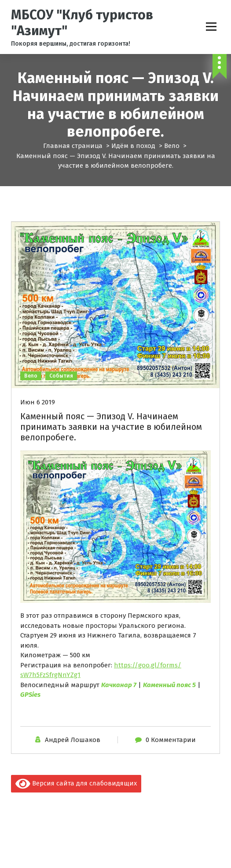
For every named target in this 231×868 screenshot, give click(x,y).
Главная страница (73, 146)
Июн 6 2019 (38, 402)
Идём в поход (133, 146)
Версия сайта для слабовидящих (76, 784)
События (61, 376)
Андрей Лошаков (73, 740)
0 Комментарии (171, 740)
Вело (172, 146)
